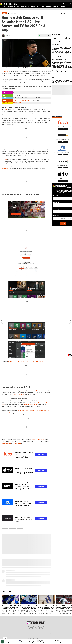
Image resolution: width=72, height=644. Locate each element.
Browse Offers (41, 454)
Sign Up (63, 129)
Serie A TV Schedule (62, 1)
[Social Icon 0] (29, 627)
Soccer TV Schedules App (38, 439)
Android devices (17, 443)
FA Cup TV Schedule (26, 1)
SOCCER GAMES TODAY (14, 7)
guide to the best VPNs (18, 395)
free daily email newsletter (30, 404)
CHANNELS (56, 7)
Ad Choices (55, 633)
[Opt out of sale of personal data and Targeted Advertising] (2, 642)
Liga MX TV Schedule (43, 1)
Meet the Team (24, 633)
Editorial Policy (48, 633)
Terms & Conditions (38, 633)
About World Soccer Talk (14, 633)
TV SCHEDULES (35, 7)
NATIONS (49, 7)
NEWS (5, 7)
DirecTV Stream (21, 100)
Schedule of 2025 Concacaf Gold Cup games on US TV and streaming (26, 361)
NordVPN (35, 391)
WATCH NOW (17, 103)
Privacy (31, 633)
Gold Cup (20, 529)
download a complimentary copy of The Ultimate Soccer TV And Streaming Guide (25, 411)
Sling (27, 100)
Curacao (5, 529)
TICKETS (63, 7)
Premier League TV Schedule (15, 1)
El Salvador (5, 72)
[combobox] (62, 212)
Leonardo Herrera (12, 34)
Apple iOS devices (6, 443)
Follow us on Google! (45, 35)
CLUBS (43, 7)
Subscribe (63, 223)
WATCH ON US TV (25, 7)
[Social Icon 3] (39, 627)
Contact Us (61, 633)
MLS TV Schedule (34, 1)
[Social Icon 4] (43, 627)
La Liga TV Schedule (53, 1)
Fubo (15, 100)
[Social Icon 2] (36, 627)
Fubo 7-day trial (20, 198)
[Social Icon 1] (33, 627)
